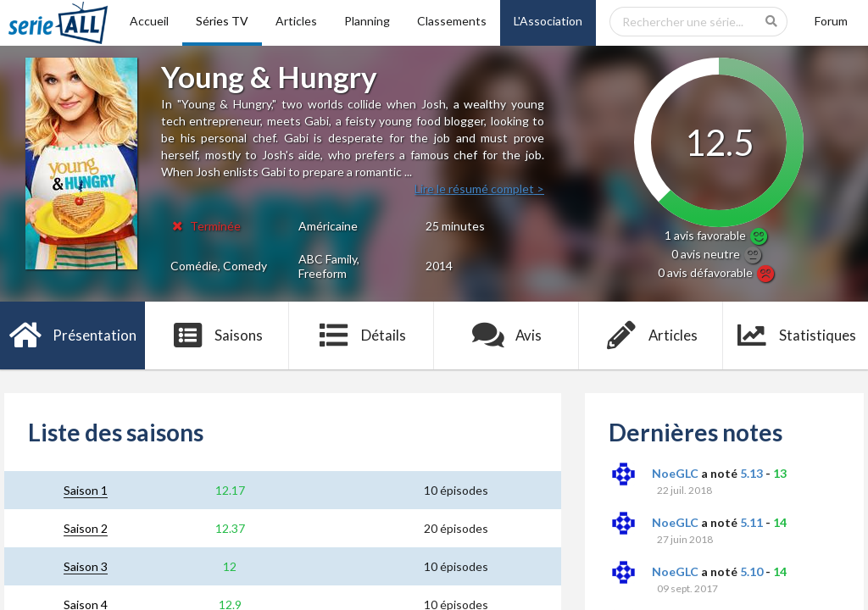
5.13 (751, 473)
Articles (296, 21)
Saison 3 (86, 566)
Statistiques (796, 335)
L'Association (548, 21)
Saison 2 (86, 528)
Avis (506, 335)
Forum (831, 21)
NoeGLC (675, 473)
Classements (452, 21)
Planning (367, 21)
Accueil (149, 21)
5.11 (751, 522)
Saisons (217, 335)
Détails (362, 335)
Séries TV (222, 21)
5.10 (751, 571)
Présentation (72, 335)
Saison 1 (86, 490)
